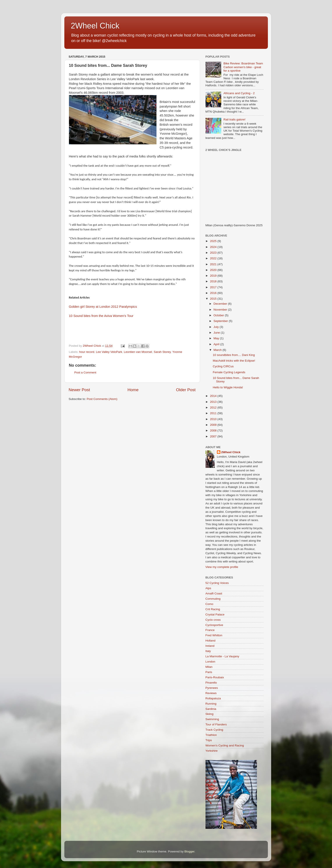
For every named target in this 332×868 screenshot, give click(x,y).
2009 (214, 425)
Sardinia (211, 709)
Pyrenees (212, 688)
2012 (214, 407)
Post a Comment (85, 372)
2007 (214, 436)
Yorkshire (212, 751)
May (217, 338)
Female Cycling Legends (229, 372)
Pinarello (211, 683)
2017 (214, 287)
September (221, 321)
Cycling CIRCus (223, 366)
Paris (209, 672)
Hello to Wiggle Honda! (228, 387)
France (210, 630)
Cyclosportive (214, 625)
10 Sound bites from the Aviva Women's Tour (101, 316)
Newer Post (79, 390)
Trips (209, 740)
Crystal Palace (215, 614)
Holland (211, 641)
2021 (214, 264)
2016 (214, 293)
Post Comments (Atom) (102, 399)
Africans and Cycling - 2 (239, 93)
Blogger (190, 851)
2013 (214, 402)
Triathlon (211, 735)
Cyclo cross (213, 620)
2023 (214, 253)
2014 (214, 396)
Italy (208, 651)
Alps (208, 588)
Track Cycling (214, 730)
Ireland (210, 646)
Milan (209, 667)
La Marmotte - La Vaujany (222, 656)
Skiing (210, 714)
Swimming (212, 719)
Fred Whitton (214, 635)
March (218, 350)
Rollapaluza (213, 698)
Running (211, 704)
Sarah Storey (162, 352)
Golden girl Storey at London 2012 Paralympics (103, 307)
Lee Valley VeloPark (109, 352)
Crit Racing (213, 609)
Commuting (213, 599)
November (221, 310)
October (219, 315)
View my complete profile (222, 567)
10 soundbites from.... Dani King (234, 355)
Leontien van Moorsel (138, 352)
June (217, 333)
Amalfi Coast (214, 593)
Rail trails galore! (235, 119)
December (221, 304)
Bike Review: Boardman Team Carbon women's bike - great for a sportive (243, 67)
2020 (214, 270)
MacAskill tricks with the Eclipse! (234, 361)
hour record (87, 352)
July (217, 327)
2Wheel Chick (95, 26)
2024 (214, 247)
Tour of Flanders (216, 724)
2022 (214, 258)
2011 (214, 413)
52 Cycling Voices (217, 583)
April (217, 344)
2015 (214, 299)
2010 (214, 419)
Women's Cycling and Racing (225, 745)
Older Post (186, 390)
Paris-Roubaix (215, 677)
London (210, 662)
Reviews (211, 693)
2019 (214, 276)
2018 (214, 281)
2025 (214, 241)
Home (133, 390)
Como (209, 604)
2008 (214, 430)
